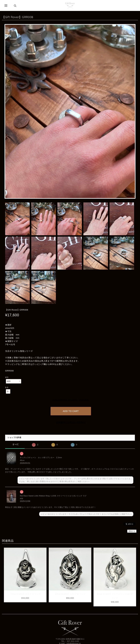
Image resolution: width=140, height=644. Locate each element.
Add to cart (71, 411)
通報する (132, 531)
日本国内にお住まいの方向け (71, 422)
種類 (7, 377)
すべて (16, 444)
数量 (7, 387)
